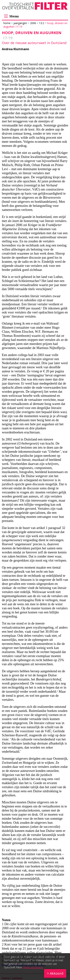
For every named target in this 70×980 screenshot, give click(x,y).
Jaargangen (20, 23)
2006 (33, 23)
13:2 (42, 23)
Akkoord (57, 973)
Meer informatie (33, 967)
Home (7, 23)
